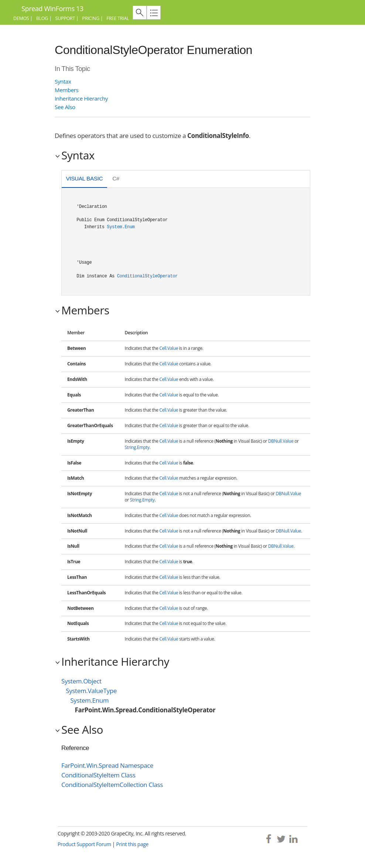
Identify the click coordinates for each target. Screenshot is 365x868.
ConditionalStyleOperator (147, 276)
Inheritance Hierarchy (81, 98)
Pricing (91, 18)
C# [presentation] (116, 178)
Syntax (63, 81)
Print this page (132, 844)
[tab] (84, 180)
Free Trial (118, 18)
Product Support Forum (84, 844)
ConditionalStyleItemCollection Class (112, 785)
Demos (21, 18)
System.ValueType (91, 691)
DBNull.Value (281, 441)
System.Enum (121, 227)
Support (65, 18)
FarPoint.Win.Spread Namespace (107, 765)
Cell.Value (169, 348)
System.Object (81, 681)
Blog (42, 18)
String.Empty (137, 447)
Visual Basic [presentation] (84, 178)
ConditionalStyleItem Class (98, 775)
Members (66, 90)
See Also (65, 107)
